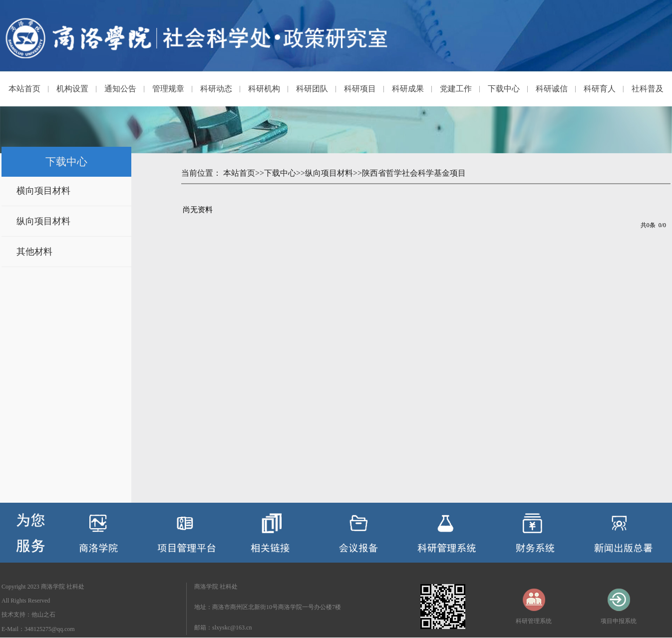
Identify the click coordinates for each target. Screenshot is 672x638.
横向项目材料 (43, 191)
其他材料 (34, 252)
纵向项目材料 (43, 221)
